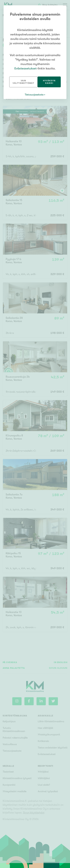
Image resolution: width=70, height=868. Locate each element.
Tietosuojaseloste (34, 95)
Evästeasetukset (25, 68)
